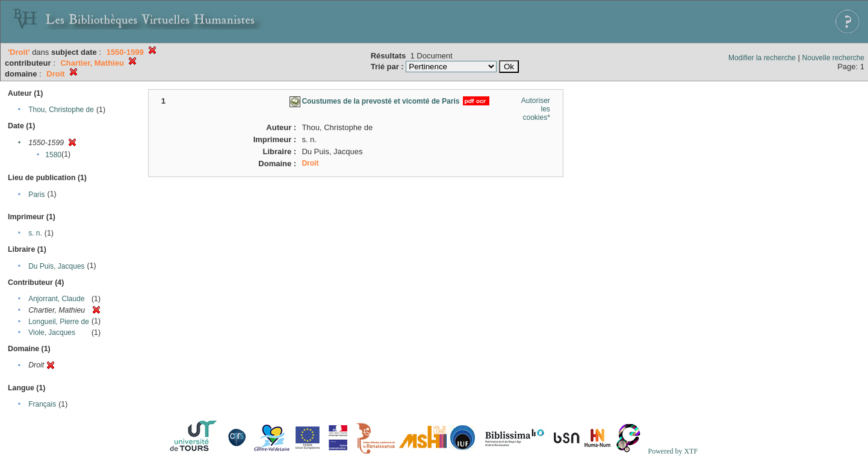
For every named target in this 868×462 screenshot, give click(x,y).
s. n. (35, 233)
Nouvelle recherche (833, 58)
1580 (53, 155)
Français (42, 404)
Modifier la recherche (762, 58)
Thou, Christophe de (61, 110)
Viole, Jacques (52, 332)
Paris (36, 195)
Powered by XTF (673, 451)
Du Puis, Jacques (56, 266)
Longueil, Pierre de (59, 322)
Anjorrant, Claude (56, 299)
